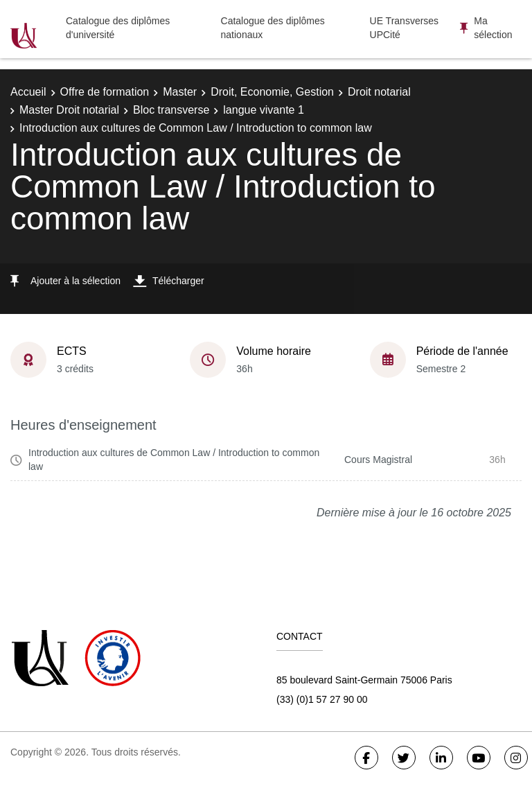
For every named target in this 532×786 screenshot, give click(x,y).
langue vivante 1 (264, 110)
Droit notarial (379, 92)
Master (180, 92)
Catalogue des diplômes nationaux (273, 28)
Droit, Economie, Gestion (272, 92)
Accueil (28, 92)
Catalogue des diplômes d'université (118, 28)
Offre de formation (105, 92)
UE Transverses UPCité (405, 28)
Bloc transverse (171, 110)
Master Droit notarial (69, 110)
